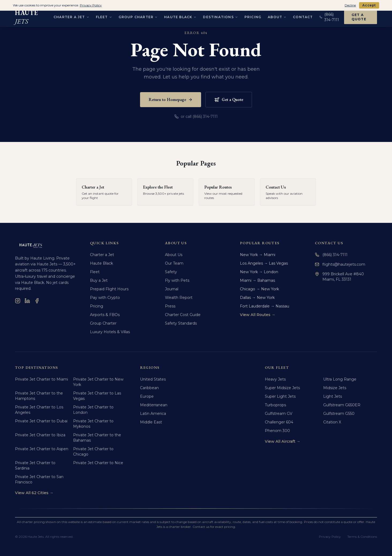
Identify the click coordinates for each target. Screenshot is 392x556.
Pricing (97, 306)
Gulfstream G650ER (342, 405)
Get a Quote (229, 99)
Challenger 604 (279, 422)
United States (153, 379)
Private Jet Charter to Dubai (41, 421)
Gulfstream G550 (339, 414)
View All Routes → (258, 315)
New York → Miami (258, 255)
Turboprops (275, 405)
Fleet (95, 272)
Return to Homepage (171, 99)
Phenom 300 (277, 431)
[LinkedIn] (27, 301)
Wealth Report (179, 298)
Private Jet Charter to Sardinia (35, 465)
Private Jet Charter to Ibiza (40, 435)
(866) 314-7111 (331, 255)
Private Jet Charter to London (93, 410)
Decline (350, 5)
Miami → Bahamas (257, 280)
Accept (369, 5)
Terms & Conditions (362, 537)
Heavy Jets (275, 379)
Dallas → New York (257, 298)
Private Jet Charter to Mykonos (93, 424)
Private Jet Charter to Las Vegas (97, 396)
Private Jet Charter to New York (98, 382)
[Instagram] (18, 301)
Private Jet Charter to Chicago (93, 452)
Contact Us (329, 243)
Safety (171, 272)
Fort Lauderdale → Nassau (265, 306)
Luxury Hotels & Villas (110, 332)
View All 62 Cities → (34, 493)
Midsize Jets (335, 388)
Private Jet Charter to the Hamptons (39, 396)
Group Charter (103, 323)
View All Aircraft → (282, 441)
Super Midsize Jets (282, 388)
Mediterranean (154, 405)
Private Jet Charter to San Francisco (39, 479)
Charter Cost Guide (183, 315)
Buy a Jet (99, 280)
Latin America (153, 414)
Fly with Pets (177, 280)
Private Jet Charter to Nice (98, 463)
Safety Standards (181, 323)
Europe (147, 396)
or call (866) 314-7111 (196, 117)
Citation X (332, 422)
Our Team (174, 263)
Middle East (151, 422)
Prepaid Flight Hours (109, 289)
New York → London (259, 272)
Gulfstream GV (279, 414)
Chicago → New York (259, 289)
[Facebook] (37, 301)
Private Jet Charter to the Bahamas (97, 438)
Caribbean (149, 388)
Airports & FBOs (105, 315)
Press (170, 306)
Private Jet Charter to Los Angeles (39, 410)
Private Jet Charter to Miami (42, 379)
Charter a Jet (102, 255)
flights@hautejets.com (340, 264)
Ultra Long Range (340, 379)
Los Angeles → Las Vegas (264, 263)
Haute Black (101, 263)
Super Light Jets (280, 396)
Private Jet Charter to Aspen (42, 449)
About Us (174, 255)
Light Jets (333, 396)
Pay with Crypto (105, 298)
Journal (172, 289)
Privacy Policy (330, 537)
